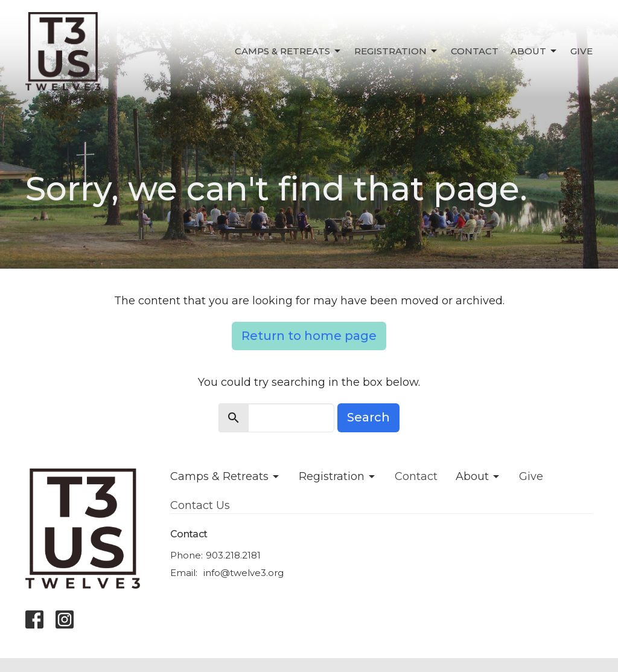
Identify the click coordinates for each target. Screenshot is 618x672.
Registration (397, 51)
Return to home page (309, 336)
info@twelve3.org (244, 573)
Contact (475, 51)
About (534, 51)
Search (368, 417)
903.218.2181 (233, 555)
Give (581, 51)
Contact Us (200, 505)
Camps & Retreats (288, 51)
